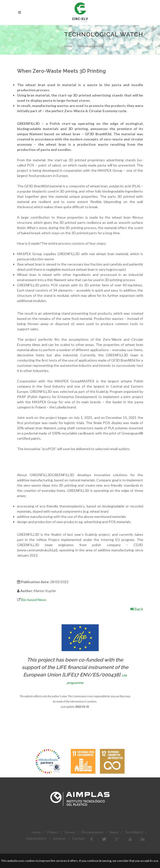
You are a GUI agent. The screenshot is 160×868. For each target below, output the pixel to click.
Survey (70, 832)
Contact (79, 838)
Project (53, 832)
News (114, 832)
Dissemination (92, 832)
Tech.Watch (134, 832)
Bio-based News (34, 600)
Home (68, 46)
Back (137, 609)
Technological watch (91, 46)
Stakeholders (36, 838)
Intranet (59, 838)
